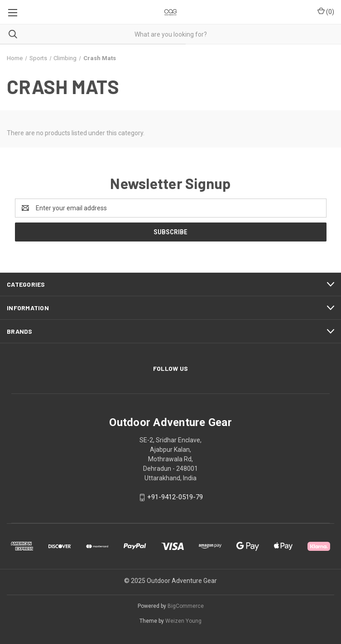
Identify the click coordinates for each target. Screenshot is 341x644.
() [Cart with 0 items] (326, 11)
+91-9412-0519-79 (175, 497)
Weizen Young (183, 621)
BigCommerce (186, 606)
